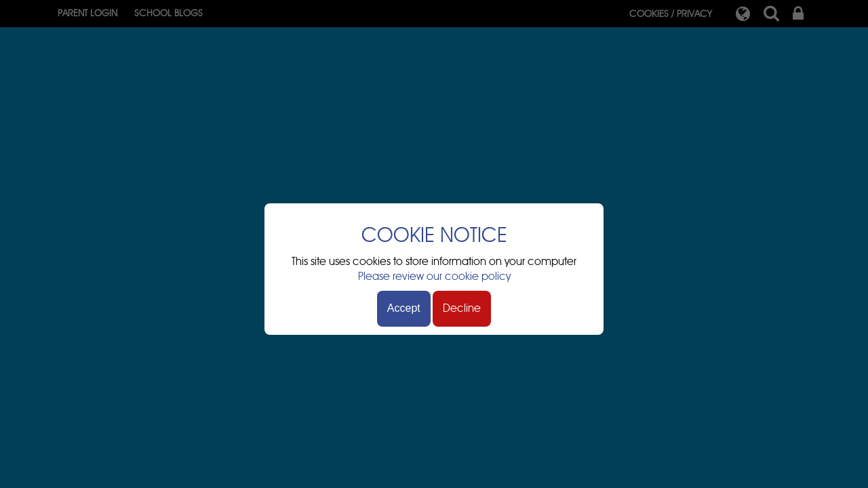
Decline (462, 308)
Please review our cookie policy (434, 277)
